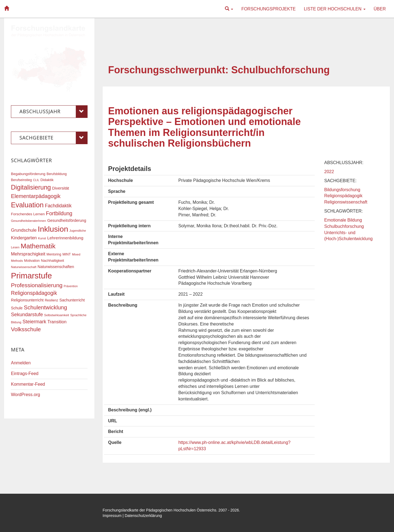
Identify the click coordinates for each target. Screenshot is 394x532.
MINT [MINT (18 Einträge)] (67, 254)
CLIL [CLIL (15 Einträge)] (36, 180)
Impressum (112, 516)
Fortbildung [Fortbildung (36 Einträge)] (59, 213)
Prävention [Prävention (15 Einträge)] (71, 286)
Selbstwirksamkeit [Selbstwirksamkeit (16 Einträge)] (57, 315)
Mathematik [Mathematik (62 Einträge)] (38, 246)
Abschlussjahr (53, 112)
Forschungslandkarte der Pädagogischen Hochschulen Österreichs (160, 510)
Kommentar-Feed (28, 384)
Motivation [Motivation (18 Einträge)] (32, 261)
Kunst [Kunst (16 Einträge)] (42, 238)
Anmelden (21, 363)
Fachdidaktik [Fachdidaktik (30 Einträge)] (58, 206)
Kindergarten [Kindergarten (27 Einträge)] (24, 238)
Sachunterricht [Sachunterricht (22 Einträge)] (72, 300)
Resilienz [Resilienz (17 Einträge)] (52, 300)
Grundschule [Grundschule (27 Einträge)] (24, 230)
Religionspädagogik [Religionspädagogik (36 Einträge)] (34, 293)
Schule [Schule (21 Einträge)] (17, 308)
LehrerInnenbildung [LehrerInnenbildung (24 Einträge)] (65, 238)
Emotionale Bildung (343, 220)
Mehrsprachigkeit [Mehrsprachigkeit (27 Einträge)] (28, 254)
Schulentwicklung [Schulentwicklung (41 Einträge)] (45, 307)
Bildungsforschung (342, 190)
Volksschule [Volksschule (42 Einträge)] (26, 329)
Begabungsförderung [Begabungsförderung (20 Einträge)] (28, 174)
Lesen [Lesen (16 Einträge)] (15, 247)
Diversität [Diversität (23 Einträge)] (60, 188)
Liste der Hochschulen (334, 9)
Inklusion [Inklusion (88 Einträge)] (53, 229)
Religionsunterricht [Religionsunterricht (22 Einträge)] (27, 300)
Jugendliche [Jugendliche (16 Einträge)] (78, 231)
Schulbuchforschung (344, 226)
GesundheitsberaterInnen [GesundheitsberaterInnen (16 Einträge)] (28, 221)
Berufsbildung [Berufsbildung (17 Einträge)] (57, 174)
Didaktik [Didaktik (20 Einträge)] (47, 180)
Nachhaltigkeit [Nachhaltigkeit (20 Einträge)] (53, 261)
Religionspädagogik (343, 196)
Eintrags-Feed (25, 373)
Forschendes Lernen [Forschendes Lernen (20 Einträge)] (28, 214)
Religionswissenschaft (346, 202)
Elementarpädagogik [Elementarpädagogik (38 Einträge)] (36, 196)
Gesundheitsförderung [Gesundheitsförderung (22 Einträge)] (67, 220)
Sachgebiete (53, 138)
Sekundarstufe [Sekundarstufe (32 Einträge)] (27, 315)
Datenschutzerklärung (143, 516)
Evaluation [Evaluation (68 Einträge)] (27, 205)
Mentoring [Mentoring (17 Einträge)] (54, 254)
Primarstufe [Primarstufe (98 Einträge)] (31, 276)
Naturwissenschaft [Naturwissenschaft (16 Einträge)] (24, 267)
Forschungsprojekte (268, 9)
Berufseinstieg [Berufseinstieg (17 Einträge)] (21, 180)
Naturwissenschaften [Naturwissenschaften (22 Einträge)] (56, 267)
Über (380, 9)
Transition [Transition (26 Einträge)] (57, 322)
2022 (329, 172)
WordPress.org (25, 395)
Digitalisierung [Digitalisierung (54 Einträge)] (31, 187)
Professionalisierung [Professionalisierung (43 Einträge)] (37, 285)
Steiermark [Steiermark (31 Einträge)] (34, 322)
